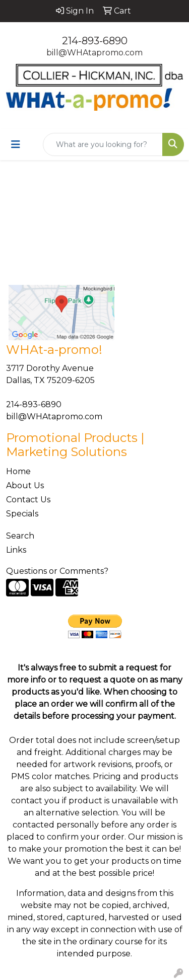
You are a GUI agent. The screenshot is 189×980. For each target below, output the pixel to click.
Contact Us (28, 500)
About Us (25, 485)
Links (16, 550)
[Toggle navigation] (16, 144)
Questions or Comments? (57, 571)
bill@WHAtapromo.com (94, 53)
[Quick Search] (103, 144)
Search (20, 536)
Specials (22, 514)
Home (18, 471)
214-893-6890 (95, 41)
